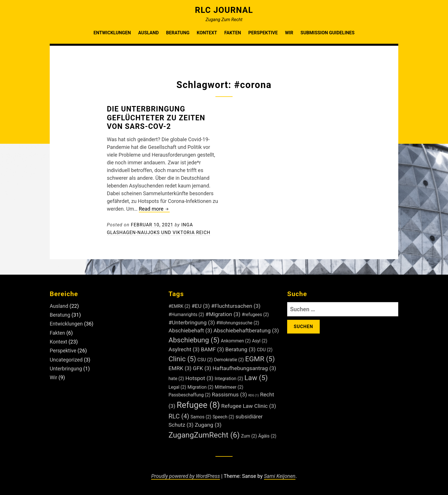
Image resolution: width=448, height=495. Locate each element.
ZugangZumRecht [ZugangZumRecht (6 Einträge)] (204, 435)
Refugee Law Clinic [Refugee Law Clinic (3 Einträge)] (249, 406)
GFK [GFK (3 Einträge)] (202, 368)
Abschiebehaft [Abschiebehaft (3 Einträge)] (190, 331)
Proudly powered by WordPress (185, 476)
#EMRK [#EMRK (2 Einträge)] (179, 306)
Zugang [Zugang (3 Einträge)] (208, 425)
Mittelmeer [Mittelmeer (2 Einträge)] (229, 387)
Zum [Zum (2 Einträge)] (249, 436)
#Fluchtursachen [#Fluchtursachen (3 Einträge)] (236, 306)
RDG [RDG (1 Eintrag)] (254, 395)
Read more (154, 209)
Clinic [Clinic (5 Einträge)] (182, 359)
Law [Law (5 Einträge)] (256, 377)
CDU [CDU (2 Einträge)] (265, 349)
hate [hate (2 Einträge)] (176, 378)
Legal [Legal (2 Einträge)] (177, 387)
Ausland (148, 33)
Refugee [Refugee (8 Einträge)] (198, 405)
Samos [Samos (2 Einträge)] (201, 417)
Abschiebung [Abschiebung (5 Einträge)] (194, 340)
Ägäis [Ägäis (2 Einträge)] (267, 436)
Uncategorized (66, 358)
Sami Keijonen (280, 476)
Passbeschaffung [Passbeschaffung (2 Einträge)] (190, 395)
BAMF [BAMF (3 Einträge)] (212, 349)
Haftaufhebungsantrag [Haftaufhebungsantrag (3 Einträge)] (244, 368)
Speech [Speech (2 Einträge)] (223, 417)
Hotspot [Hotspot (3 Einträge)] (199, 378)
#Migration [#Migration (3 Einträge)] (223, 314)
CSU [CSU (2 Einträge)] (205, 359)
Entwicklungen (112, 33)
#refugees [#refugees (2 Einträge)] (255, 314)
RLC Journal (224, 10)
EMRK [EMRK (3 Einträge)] (180, 368)
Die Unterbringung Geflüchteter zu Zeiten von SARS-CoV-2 (156, 118)
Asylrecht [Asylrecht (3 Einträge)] (184, 349)
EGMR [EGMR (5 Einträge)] (260, 359)
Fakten (233, 33)
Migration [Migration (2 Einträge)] (200, 387)
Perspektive (263, 33)
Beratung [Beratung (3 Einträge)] (240, 349)
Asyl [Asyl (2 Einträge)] (260, 341)
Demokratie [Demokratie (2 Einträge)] (229, 359)
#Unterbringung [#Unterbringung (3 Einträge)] (192, 322)
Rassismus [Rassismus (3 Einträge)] (229, 394)
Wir (289, 33)
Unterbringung (66, 367)
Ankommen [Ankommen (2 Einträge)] (236, 341)
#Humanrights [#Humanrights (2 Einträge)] (186, 314)
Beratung (178, 33)
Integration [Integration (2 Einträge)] (229, 378)
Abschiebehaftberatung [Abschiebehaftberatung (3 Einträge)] (246, 331)
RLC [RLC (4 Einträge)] (179, 416)
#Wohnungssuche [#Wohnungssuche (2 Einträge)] (238, 323)
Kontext (207, 33)
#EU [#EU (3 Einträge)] (201, 306)
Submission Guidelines (328, 33)
